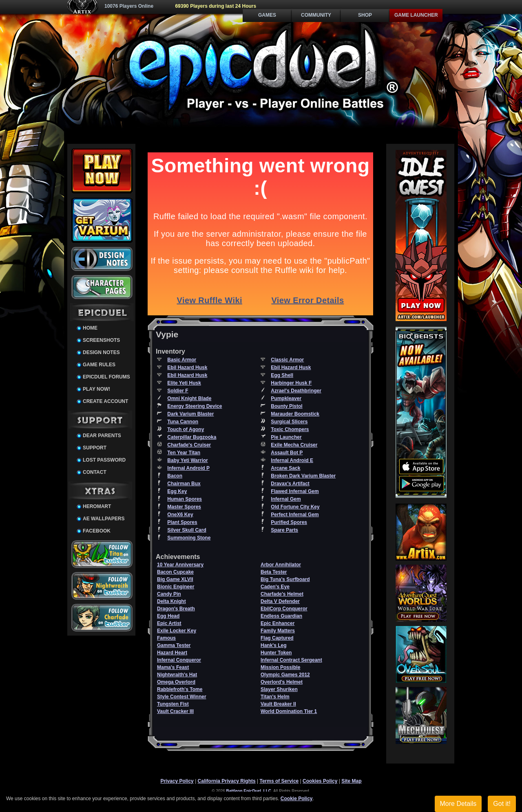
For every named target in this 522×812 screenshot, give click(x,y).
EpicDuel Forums (106, 377)
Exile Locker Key (177, 631)
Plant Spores (182, 522)
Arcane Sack (285, 468)
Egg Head (168, 616)
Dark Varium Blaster (190, 414)
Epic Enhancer (278, 623)
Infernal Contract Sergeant (291, 660)
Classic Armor (287, 360)
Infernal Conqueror (179, 660)
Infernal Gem (286, 499)
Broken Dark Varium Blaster (303, 476)
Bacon (175, 476)
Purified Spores (289, 522)
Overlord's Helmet (282, 682)
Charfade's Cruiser (189, 445)
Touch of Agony (186, 429)
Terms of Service (279, 781)
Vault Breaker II (278, 704)
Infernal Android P (188, 468)
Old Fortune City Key (295, 507)
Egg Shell (282, 375)
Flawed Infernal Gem (295, 491)
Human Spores (185, 499)
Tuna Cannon (183, 422)
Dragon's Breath (176, 609)
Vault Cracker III (175, 711)
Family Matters (278, 631)
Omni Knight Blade (189, 398)
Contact (95, 472)
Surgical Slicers (289, 422)
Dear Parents (102, 436)
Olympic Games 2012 (285, 675)
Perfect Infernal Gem (295, 515)
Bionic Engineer (176, 587)
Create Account (105, 401)
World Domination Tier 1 (289, 711)
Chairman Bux (184, 484)
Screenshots (101, 340)
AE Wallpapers (104, 519)
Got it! (502, 804)
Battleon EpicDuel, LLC (249, 791)
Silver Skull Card (187, 530)
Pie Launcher (286, 437)
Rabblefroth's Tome (180, 689)
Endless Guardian (281, 616)
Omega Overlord (176, 682)
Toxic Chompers (290, 429)
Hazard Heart (172, 653)
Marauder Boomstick (295, 414)
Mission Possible (280, 667)
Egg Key (177, 491)
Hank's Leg (274, 645)
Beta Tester (274, 572)
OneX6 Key (180, 515)
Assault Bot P (287, 453)
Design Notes (101, 352)
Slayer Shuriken (279, 689)
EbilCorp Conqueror (284, 609)
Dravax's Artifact (290, 484)
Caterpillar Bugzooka (192, 437)
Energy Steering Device (195, 406)
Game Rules (99, 365)
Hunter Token (276, 653)
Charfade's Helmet (282, 594)
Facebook (97, 531)
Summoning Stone (189, 538)
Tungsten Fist (173, 704)
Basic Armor (182, 360)
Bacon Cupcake (175, 572)
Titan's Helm (275, 697)
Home (90, 328)
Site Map (351, 781)
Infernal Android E (292, 460)
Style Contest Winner (182, 697)
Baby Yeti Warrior (187, 460)
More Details (458, 804)
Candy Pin (169, 594)
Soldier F (178, 391)
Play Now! (96, 389)
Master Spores (184, 507)
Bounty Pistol (286, 406)
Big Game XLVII (175, 579)
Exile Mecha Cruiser (294, 445)
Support (95, 448)
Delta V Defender (280, 601)
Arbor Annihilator (281, 565)
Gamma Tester (174, 645)
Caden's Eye (275, 587)
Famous (166, 638)
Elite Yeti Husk (184, 383)
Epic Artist (169, 623)
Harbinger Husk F (291, 383)
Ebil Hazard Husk (187, 367)
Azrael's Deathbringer (296, 391)
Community (316, 15)
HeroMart (97, 506)
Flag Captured (277, 638)
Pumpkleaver (286, 398)
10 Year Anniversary (180, 565)
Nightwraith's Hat (177, 675)
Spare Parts (284, 530)
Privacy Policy (177, 781)
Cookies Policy (320, 781)
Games (267, 15)
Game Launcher (416, 15)
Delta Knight (171, 601)
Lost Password (104, 460)
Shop (365, 15)
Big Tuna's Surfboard (285, 579)
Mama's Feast (173, 667)
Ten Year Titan (184, 453)
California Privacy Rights (227, 781)
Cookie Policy (297, 799)
